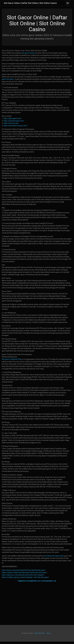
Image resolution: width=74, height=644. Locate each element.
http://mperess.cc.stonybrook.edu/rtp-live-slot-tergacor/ (23, 575)
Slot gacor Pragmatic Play (12, 359)
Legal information (39, 633)
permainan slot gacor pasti (54, 556)
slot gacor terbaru (28, 53)
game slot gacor (8, 79)
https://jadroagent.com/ (13, 118)
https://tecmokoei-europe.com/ (15, 126)
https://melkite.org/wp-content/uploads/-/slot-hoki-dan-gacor (25, 577)
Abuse (49, 633)
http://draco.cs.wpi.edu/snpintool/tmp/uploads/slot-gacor (24, 570)
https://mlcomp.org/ (11, 123)
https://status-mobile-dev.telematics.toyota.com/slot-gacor (24, 572)
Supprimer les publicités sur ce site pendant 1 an (37, 581)
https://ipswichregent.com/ (14, 121)
